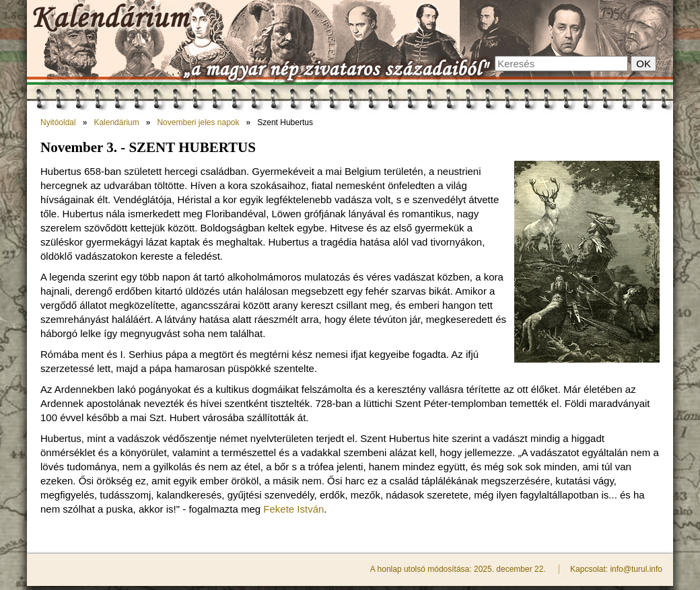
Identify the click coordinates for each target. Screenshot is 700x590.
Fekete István (293, 509)
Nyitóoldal (58, 122)
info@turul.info (636, 569)
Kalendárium (116, 122)
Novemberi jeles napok (198, 122)
